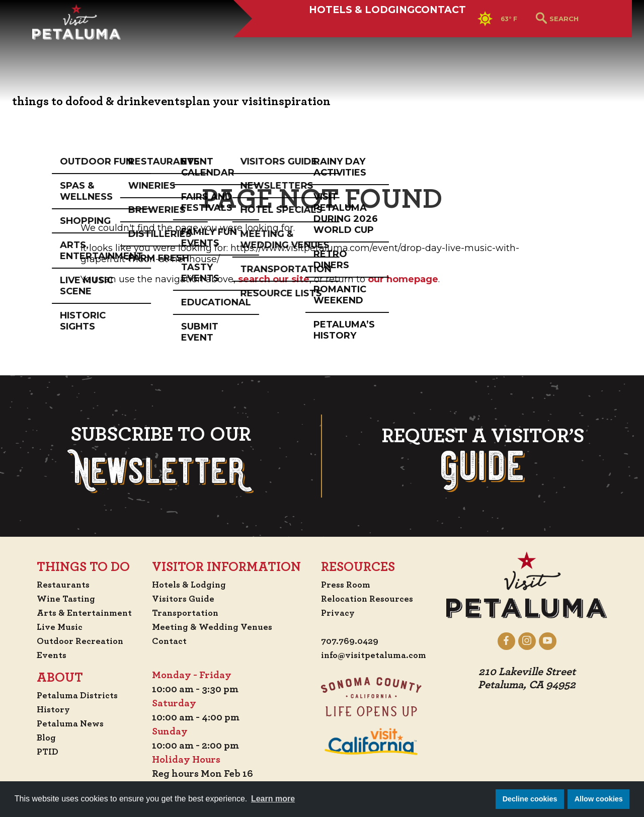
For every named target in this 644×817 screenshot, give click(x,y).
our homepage (403, 279)
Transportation (188, 613)
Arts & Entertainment (78, 613)
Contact (405, 44)
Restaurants (55, 585)
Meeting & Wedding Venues (216, 627)
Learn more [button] (273, 799)
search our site (274, 279)
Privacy (339, 613)
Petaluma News (62, 723)
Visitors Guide (185, 599)
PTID (38, 752)
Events (42, 655)
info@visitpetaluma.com (378, 656)
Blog (37, 738)
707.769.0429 (351, 642)
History (45, 709)
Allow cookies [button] (599, 799)
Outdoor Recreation (73, 641)
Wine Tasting (59, 599)
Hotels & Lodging (297, 44)
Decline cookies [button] (530, 799)
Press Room (347, 585)
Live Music (51, 627)
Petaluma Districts (71, 695)
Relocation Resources (370, 599)
